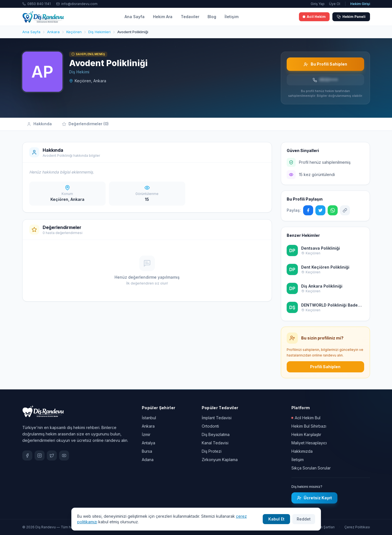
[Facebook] (27, 456)
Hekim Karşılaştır (306, 434)
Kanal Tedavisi (215, 443)
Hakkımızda (302, 451)
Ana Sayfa (135, 17)
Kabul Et (276, 519)
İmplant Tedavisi (217, 418)
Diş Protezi (212, 451)
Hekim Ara (163, 17)
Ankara (148, 426)
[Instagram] (40, 456)
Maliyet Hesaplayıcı (309, 443)
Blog (212, 17)
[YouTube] (64, 456)
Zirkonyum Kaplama (220, 460)
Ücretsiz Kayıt (314, 498)
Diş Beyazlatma (216, 434)
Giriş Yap (318, 4)
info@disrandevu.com (77, 4)
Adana (148, 460)
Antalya (148, 443)
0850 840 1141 (36, 4)
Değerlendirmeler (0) (85, 124)
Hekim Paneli (351, 17)
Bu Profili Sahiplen (325, 64)
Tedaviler (190, 17)
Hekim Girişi (360, 4)
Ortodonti (210, 426)
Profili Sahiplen (325, 367)
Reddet (304, 519)
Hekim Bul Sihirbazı (309, 426)
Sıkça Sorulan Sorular (311, 468)
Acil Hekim (314, 17)
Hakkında (39, 124)
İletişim (232, 17)
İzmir (146, 434)
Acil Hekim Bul (306, 418)
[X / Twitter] (52, 456)
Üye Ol (335, 4)
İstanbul (149, 418)
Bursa (147, 451)
